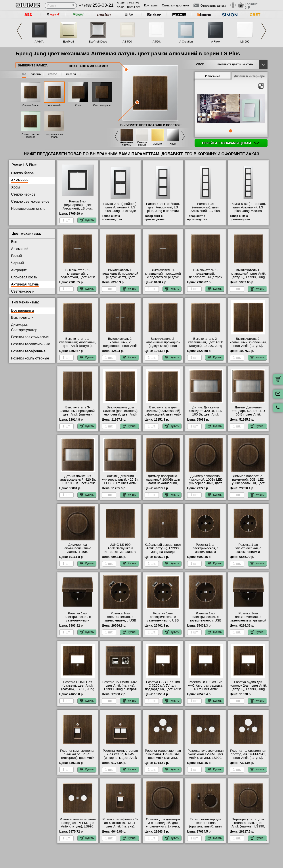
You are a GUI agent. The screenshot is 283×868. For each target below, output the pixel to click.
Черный (17, 263)
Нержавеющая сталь (54, 136)
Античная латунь (126, 144)
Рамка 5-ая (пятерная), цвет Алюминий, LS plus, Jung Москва (248, 207)
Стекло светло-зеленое (30, 136)
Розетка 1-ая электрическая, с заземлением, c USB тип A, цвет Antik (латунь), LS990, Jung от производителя (120, 622)
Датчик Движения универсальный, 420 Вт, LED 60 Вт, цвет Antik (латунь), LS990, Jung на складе (120, 483)
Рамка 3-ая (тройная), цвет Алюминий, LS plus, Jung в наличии (163, 207)
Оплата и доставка (175, 5)
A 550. (157, 42)
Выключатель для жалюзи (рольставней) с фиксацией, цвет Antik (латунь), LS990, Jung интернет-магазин (163, 414)
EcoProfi (68, 42)
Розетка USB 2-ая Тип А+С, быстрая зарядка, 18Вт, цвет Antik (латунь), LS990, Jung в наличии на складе (206, 689)
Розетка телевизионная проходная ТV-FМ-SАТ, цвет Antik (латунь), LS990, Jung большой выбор (248, 758)
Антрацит (19, 270)
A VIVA (39, 42)
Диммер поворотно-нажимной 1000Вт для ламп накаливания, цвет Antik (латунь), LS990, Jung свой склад (163, 483)
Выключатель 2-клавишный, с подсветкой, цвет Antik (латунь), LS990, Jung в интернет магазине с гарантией (120, 348)
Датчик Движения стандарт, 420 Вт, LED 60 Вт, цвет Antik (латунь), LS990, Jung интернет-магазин (248, 414)
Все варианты (23, 310)
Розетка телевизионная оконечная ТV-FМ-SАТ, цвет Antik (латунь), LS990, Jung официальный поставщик (163, 759)
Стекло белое (31, 105)
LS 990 (245, 42)
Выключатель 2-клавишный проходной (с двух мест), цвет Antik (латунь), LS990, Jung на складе (163, 346)
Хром (78, 105)
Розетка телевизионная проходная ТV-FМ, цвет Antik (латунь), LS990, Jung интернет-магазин (78, 825)
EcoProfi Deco (98, 42)
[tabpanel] (231, 109)
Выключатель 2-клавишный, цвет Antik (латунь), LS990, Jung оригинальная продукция (206, 346)
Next (264, 31)
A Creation (186, 42)
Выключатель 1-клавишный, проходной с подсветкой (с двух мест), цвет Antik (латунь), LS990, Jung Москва (163, 279)
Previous (19, 31)
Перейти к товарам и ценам (231, 143)
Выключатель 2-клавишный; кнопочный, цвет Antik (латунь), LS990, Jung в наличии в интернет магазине (248, 346)
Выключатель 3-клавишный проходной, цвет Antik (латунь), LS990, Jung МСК (78, 413)
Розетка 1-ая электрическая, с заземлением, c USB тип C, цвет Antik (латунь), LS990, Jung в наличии (206, 622)
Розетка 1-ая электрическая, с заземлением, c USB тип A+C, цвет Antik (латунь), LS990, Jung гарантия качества (163, 622)
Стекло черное (102, 105)
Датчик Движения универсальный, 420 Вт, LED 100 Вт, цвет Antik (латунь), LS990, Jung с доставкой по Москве (78, 483)
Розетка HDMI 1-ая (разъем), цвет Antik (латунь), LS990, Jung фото (78, 687)
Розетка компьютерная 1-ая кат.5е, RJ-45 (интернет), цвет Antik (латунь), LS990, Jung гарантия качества (78, 758)
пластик (36, 74)
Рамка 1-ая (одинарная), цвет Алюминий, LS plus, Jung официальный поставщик (78, 208)
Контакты (151, 5)
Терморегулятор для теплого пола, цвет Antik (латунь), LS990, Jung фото (248, 825)
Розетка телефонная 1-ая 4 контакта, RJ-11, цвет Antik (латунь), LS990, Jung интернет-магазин (120, 826)
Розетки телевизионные (31, 344)
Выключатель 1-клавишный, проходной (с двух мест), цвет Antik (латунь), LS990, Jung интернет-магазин (120, 277)
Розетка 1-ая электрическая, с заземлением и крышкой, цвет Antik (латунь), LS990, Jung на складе (78, 622)
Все (14, 242)
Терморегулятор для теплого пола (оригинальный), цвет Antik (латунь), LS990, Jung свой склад (206, 826)
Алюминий (54, 105)
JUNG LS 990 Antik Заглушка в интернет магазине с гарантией (120, 550)
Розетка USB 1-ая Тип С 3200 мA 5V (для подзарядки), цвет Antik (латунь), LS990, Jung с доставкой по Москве (163, 689)
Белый (16, 256)
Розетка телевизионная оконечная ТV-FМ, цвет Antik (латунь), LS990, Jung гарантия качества (206, 756)
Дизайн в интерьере (249, 76)
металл (71, 74)
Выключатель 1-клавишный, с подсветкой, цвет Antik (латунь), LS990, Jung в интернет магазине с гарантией (78, 279)
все (24, 74)
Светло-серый (142, 144)
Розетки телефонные (28, 351)
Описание (213, 76)
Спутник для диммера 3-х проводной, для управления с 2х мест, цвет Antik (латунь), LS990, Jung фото (163, 826)
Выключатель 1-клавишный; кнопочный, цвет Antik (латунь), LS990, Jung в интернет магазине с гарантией (78, 346)
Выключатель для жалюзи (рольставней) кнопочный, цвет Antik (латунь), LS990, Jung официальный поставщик (120, 416)
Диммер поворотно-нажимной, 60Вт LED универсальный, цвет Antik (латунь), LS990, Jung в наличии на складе (248, 485)
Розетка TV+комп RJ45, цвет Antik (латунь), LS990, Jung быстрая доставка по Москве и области (120, 689)
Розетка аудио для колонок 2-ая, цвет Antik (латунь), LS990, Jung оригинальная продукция (248, 689)
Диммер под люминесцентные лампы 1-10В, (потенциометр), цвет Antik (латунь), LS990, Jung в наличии (78, 553)
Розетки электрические (30, 337)
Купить (87, 220)
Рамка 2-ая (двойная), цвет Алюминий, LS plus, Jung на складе (120, 207)
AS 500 (127, 42)
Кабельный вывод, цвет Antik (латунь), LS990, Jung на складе (163, 548)
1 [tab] (231, 131)
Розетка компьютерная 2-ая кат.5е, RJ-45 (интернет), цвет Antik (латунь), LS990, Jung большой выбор (120, 758)
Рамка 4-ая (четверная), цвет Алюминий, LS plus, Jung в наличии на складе (206, 211)
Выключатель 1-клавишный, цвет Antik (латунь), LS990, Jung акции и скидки (248, 275)
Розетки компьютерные (30, 358)
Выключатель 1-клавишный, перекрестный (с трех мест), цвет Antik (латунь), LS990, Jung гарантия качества (206, 279)
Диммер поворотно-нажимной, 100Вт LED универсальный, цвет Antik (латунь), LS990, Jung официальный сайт (206, 485)
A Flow (215, 42)
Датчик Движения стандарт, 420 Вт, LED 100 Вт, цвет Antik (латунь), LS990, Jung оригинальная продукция (206, 416)
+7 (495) (96, 5)
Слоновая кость (24, 277)
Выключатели (22, 317)
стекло (53, 74)
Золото (157, 144)
